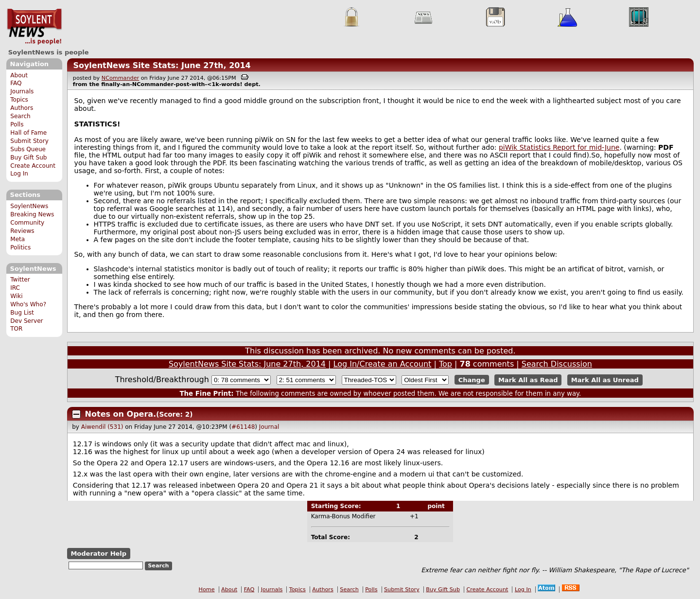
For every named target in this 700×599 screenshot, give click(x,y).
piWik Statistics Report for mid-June (559, 147)
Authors (22, 108)
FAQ (16, 83)
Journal (269, 427)
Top (446, 364)
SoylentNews (34, 27)
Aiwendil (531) (102, 427)
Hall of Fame (28, 133)
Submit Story (29, 141)
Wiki (16, 296)
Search (20, 116)
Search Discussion (557, 364)
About (19, 75)
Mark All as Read (528, 380)
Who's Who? (28, 304)
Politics (20, 247)
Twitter (20, 280)
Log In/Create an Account (383, 364)
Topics (19, 100)
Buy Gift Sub (28, 158)
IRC (15, 288)
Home (207, 590)
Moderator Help (98, 554)
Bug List (22, 313)
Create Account (33, 166)
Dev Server (26, 321)
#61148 (243, 427)
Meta (17, 239)
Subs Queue (28, 149)
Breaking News (32, 214)
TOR (16, 329)
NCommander (120, 78)
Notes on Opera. (121, 414)
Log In (19, 174)
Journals (22, 91)
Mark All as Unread (605, 380)
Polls (17, 124)
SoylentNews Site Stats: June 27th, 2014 (162, 65)
